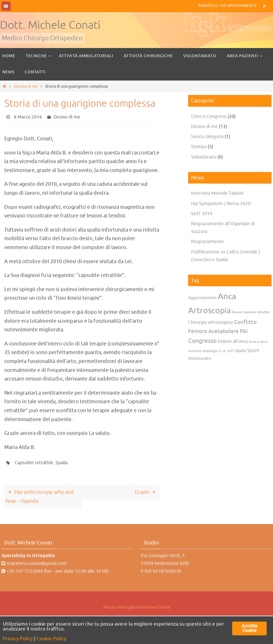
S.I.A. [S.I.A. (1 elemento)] (223, 351)
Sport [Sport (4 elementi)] (253, 350)
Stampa (199, 147)
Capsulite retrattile (34, 463)
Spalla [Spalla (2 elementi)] (241, 351)
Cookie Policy (51, 639)
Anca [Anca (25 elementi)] (227, 296)
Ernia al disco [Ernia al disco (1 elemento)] (258, 342)
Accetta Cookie (249, 628)
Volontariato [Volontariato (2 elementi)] (199, 359)
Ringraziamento (207, 242)
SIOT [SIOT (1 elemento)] (231, 351)
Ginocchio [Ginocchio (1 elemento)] (195, 351)
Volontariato (204, 157)
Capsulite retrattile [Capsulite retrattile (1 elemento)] (256, 312)
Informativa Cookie (151, 607)
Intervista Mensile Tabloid (217, 193)
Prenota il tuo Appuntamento (227, 6)
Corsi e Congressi (209, 116)
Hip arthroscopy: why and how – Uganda (40, 497)
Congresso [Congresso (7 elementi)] (202, 341)
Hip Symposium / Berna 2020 (221, 204)
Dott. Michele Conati (50, 25)
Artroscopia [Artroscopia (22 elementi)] (210, 311)
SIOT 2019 (202, 214)
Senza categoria (207, 137)
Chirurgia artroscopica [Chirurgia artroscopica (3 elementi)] (210, 322)
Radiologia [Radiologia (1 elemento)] (210, 351)
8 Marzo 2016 (28, 117)
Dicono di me (26, 86)
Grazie (146, 492)
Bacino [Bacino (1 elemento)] (237, 312)
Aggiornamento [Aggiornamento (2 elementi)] (202, 298)
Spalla (62, 463)
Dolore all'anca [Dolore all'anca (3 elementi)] (233, 341)
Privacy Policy (116, 607)
